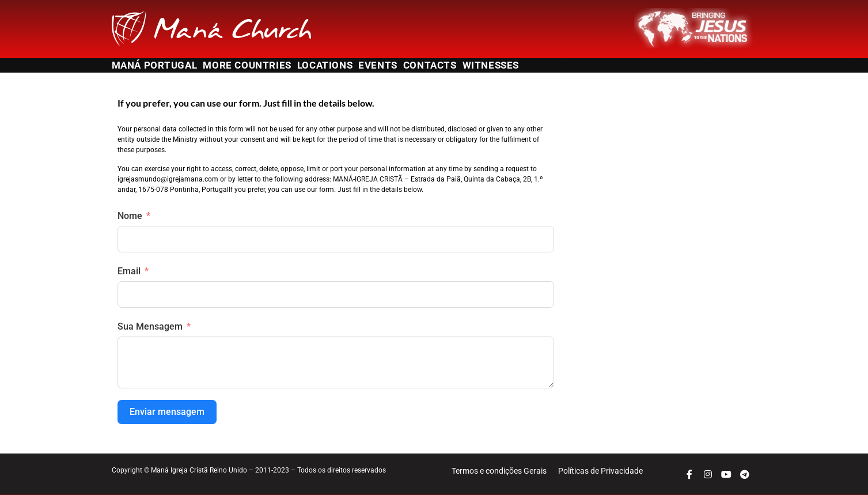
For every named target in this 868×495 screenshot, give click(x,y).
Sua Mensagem (150, 326)
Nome (130, 216)
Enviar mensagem (167, 412)
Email (129, 271)
